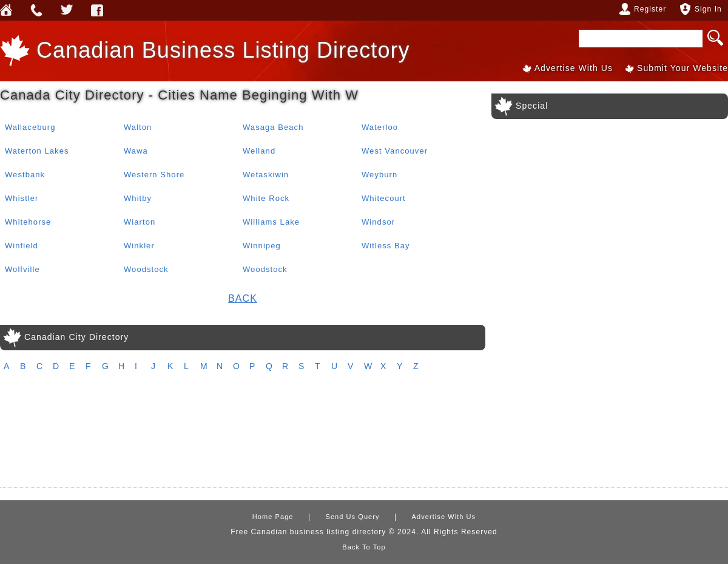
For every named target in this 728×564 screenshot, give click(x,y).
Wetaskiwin (266, 175)
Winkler (139, 246)
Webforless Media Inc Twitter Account (67, 10)
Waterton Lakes (37, 151)
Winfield (22, 246)
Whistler (22, 198)
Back (243, 298)
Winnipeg (262, 246)
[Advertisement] (364, 436)
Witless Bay (386, 246)
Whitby (138, 198)
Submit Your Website (682, 68)
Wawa (136, 151)
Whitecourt (384, 198)
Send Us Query (36, 10)
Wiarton (140, 222)
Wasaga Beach (273, 127)
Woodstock (146, 269)
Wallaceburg (30, 127)
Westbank (25, 175)
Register (650, 9)
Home (6, 10)
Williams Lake (271, 222)
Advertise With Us (574, 68)
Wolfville (22, 269)
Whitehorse (28, 222)
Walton (138, 127)
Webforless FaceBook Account (97, 10)
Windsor (378, 222)
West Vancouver (395, 151)
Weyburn (379, 175)
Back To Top (364, 547)
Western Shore (154, 175)
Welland (259, 151)
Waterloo (380, 127)
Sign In (708, 9)
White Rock (266, 198)
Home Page (273, 517)
